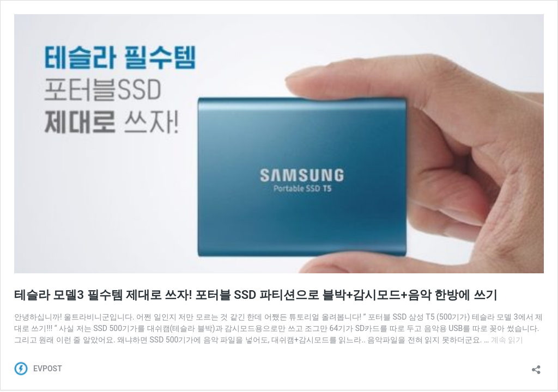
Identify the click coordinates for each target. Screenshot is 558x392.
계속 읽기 (507, 340)
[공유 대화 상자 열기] (536, 366)
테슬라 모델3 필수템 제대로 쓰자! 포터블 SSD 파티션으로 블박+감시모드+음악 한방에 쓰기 (256, 295)
